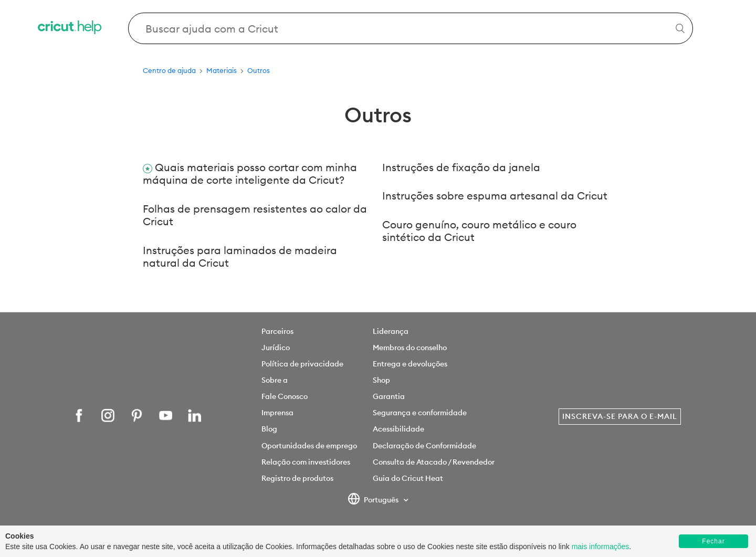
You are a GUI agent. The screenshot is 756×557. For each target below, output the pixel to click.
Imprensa (277, 413)
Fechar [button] (713, 541)
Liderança (391, 331)
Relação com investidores (306, 462)
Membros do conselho (410, 348)
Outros (259, 70)
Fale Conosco (285, 396)
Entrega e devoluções (410, 364)
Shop (381, 380)
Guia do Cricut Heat (408, 478)
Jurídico (276, 348)
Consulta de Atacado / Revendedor (434, 462)
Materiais (222, 70)
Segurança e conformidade (420, 413)
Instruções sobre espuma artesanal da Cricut (495, 196)
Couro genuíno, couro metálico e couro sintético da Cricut (479, 231)
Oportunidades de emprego (309, 446)
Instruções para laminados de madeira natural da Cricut (240, 257)
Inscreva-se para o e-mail (620, 416)
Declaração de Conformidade (424, 446)
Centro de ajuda (169, 70)
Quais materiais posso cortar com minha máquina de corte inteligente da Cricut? (250, 174)
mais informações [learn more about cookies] (601, 547)
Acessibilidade (398, 429)
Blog (269, 429)
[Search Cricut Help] (411, 28)
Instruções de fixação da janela (461, 167)
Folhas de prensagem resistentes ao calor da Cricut (255, 215)
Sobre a (275, 380)
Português (374, 500)
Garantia (389, 396)
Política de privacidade (302, 364)
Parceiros (277, 331)
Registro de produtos (297, 478)
